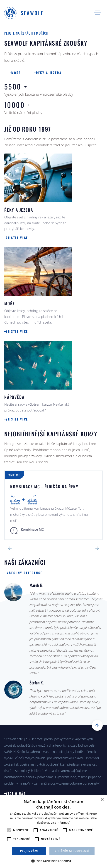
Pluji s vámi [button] (29, 851)
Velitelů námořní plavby (53, 108)
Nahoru (97, 725)
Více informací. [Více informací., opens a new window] (61, 823)
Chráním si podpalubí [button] (72, 851)
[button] (54, 861)
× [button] (102, 800)
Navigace (98, 12)
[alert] (53, 831)
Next (97, 548)
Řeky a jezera (54, 73)
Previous (10, 548)
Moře (19, 73)
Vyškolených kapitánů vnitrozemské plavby (51, 89)
